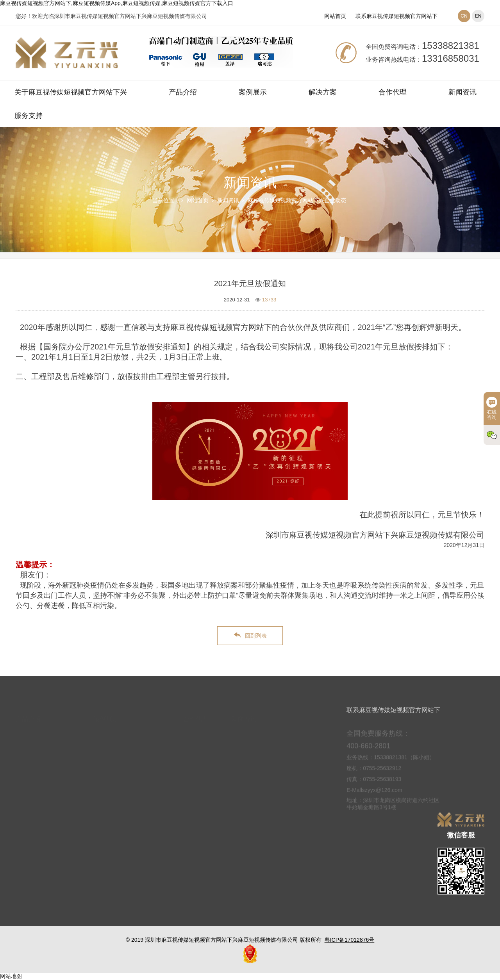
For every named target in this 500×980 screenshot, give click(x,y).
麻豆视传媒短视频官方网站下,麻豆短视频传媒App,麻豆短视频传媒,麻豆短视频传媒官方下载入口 (117, 3)
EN (478, 16)
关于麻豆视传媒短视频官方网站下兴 (71, 92)
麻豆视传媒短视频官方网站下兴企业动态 (297, 200)
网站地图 (11, 976)
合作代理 (393, 92)
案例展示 (253, 92)
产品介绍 (183, 92)
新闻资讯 (462, 92)
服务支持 (29, 116)
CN (464, 16)
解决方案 (323, 92)
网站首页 (335, 16)
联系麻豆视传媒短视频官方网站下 (396, 16)
